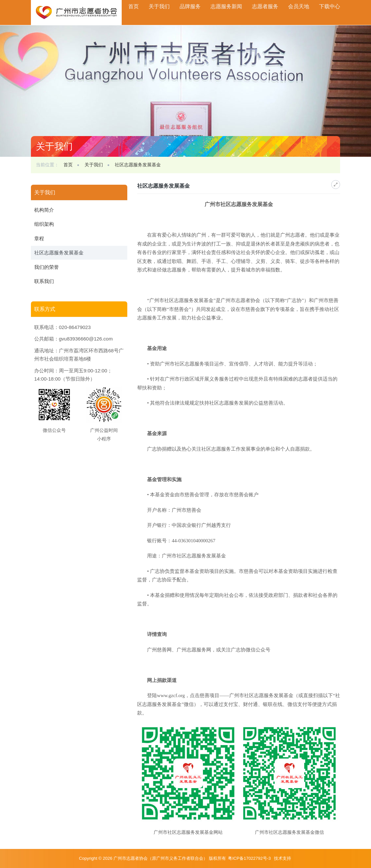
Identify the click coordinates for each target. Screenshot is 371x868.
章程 (39, 238)
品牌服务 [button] (190, 6)
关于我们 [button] (159, 6)
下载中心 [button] (330, 6)
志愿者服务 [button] (265, 6)
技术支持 (283, 858)
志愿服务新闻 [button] (226, 6)
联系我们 (44, 281)
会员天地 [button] (299, 6)
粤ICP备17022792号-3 (250, 858)
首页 (134, 6)
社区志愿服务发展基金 (138, 165)
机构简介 (44, 210)
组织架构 (44, 224)
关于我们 (94, 165)
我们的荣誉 (47, 267)
